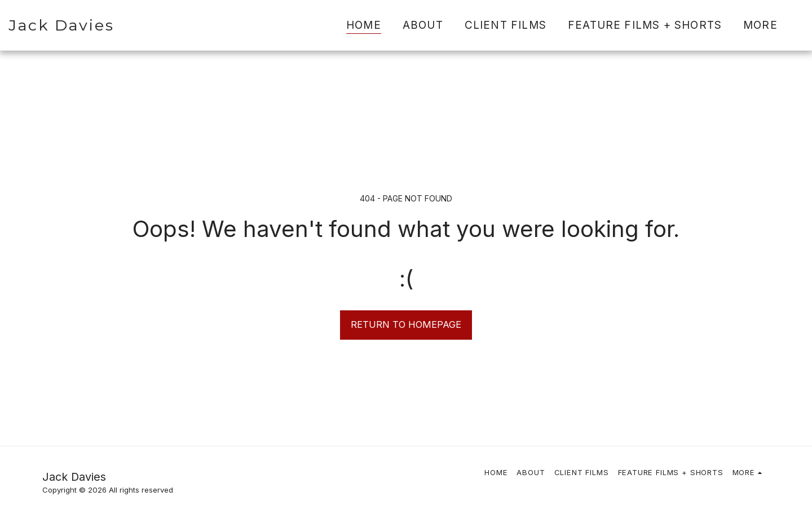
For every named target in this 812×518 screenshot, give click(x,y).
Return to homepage (406, 324)
